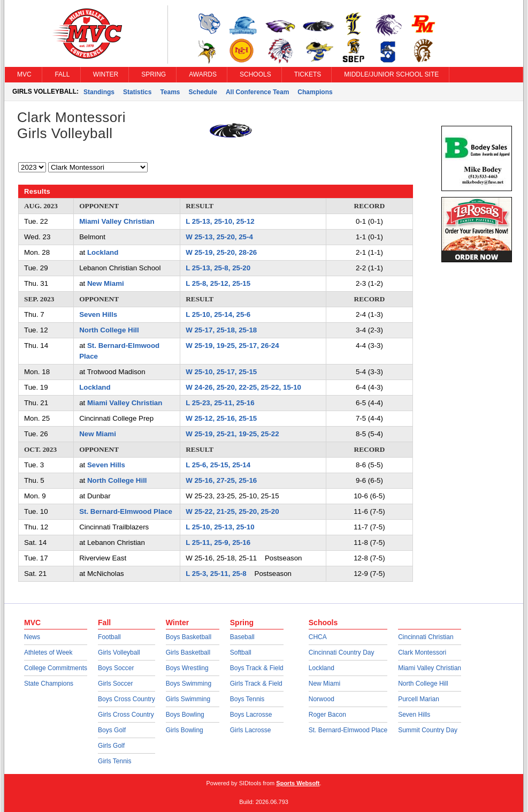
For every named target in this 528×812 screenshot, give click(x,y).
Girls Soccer (115, 684)
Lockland (103, 252)
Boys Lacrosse (251, 715)
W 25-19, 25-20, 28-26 (221, 252)
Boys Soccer (116, 668)
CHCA (318, 637)
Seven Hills (98, 314)
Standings (99, 92)
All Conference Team (257, 92)
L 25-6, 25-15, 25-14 (218, 465)
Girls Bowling (185, 730)
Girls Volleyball (119, 652)
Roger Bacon (327, 715)
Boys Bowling (185, 715)
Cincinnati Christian (426, 637)
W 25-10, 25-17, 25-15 (221, 372)
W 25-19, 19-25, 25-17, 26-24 (232, 346)
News (32, 637)
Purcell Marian (419, 699)
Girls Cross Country (126, 715)
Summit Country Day (428, 730)
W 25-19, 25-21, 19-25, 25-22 (232, 434)
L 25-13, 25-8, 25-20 (218, 268)
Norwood (322, 699)
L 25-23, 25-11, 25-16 (220, 403)
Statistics (137, 92)
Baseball (242, 637)
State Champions (49, 684)
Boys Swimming (189, 684)
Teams (170, 92)
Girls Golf (111, 746)
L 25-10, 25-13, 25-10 (220, 527)
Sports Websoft (298, 783)
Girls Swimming (188, 699)
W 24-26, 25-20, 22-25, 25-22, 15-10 (243, 387)
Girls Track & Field (256, 684)
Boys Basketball (189, 637)
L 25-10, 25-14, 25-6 (218, 314)
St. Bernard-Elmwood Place (126, 511)
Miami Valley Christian (117, 221)
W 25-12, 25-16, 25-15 (221, 418)
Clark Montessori (422, 652)
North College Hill (109, 330)
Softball (241, 652)
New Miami (106, 283)
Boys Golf (112, 730)
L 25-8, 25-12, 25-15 (218, 283)
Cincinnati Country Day (342, 652)
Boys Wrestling (187, 668)
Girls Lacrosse (251, 730)
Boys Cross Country (127, 699)
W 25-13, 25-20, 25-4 (219, 237)
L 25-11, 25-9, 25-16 (218, 542)
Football (109, 637)
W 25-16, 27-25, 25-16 (221, 480)
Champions (315, 92)
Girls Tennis (114, 761)
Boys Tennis (247, 699)
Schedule (203, 92)
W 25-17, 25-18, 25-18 (221, 330)
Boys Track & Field (257, 668)
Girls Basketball (188, 652)
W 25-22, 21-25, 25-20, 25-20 (232, 511)
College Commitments (56, 668)
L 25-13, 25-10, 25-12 (220, 221)
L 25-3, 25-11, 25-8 (216, 574)
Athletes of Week (48, 652)
